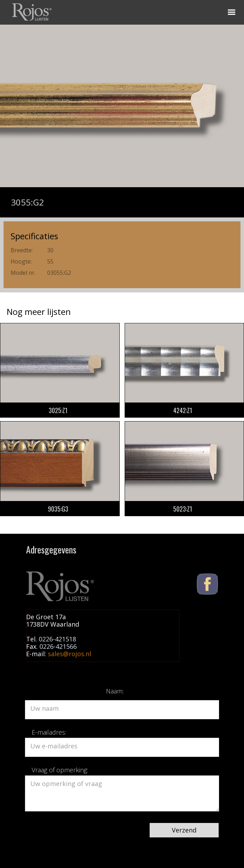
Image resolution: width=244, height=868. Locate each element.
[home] (31, 11)
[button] (232, 12)
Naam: (115, 691)
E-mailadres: (49, 732)
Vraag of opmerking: (60, 770)
